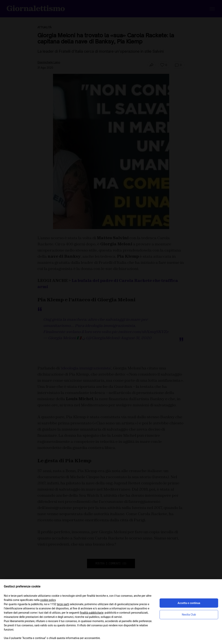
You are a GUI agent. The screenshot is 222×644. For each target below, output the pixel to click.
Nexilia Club (189, 615)
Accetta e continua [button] (189, 603)
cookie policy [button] (48, 600)
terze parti (63, 604)
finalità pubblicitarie (92, 613)
